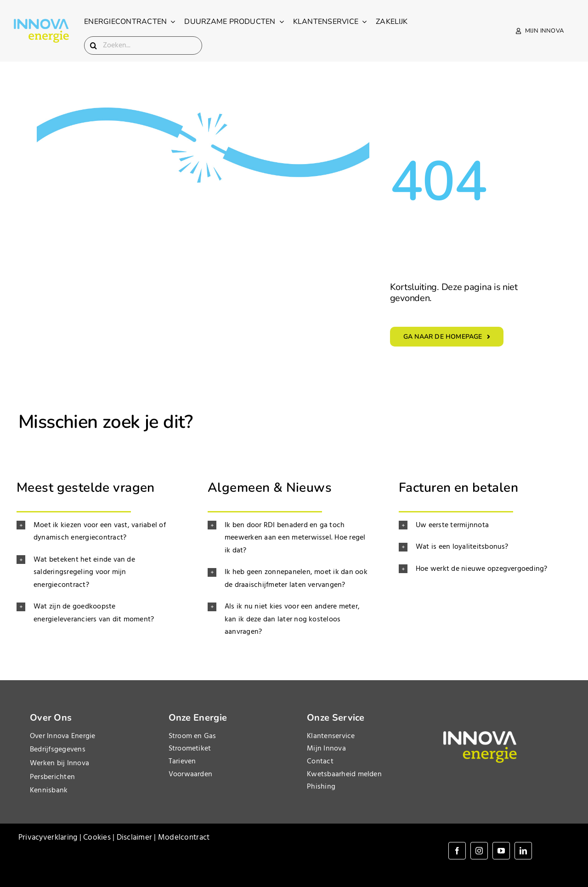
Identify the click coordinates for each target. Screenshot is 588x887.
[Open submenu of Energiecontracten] (171, 22)
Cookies (97, 838)
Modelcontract (184, 838)
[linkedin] (523, 851)
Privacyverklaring (48, 838)
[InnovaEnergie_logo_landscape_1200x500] (41, 23)
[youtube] (501, 851)
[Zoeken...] (143, 45)
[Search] (93, 45)
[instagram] (479, 851)
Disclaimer (135, 838)
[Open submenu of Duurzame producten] (280, 22)
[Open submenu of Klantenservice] (362, 22)
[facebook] (457, 851)
